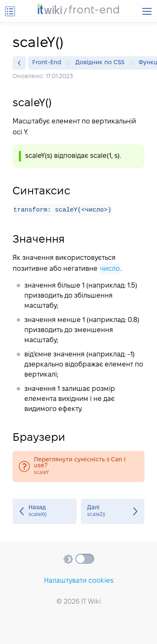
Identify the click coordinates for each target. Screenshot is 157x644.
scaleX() (45, 512)
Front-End (49, 63)
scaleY (78, 467)
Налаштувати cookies (79, 581)
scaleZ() (113, 512)
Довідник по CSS (102, 63)
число (110, 269)
